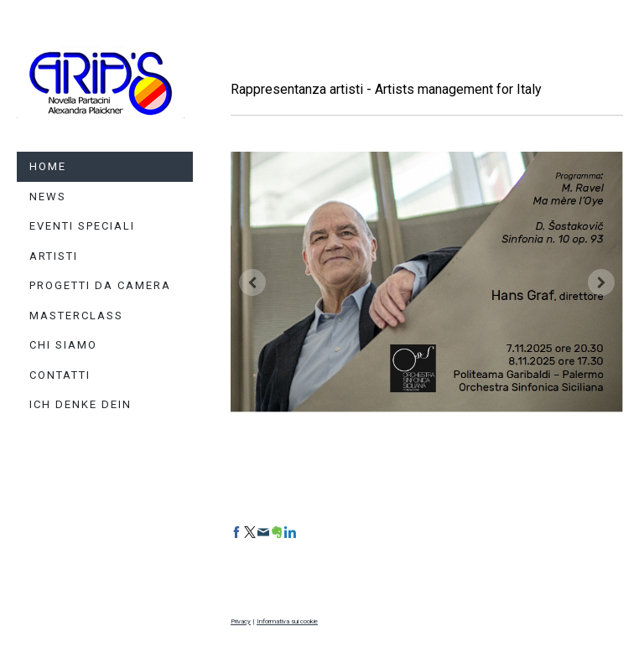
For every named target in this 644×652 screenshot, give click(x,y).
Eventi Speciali (82, 226)
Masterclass (76, 316)
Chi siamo (63, 345)
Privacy (241, 621)
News (48, 197)
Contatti (60, 375)
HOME (48, 166)
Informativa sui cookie (287, 621)
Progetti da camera (100, 285)
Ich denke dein (80, 404)
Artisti (54, 256)
